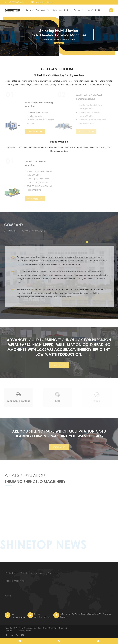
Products (30, 10)
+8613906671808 (16, 2)
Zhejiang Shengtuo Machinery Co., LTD (33, 628)
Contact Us (96, 10)
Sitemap (8, 631)
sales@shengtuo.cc (44, 2)
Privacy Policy (25, 631)
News (87, 10)
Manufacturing (66, 10)
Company (40, 10)
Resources (79, 10)
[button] (53, 54)
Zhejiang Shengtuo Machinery (35, 483)
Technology (52, 10)
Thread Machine (59, 142)
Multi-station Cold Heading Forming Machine (59, 75)
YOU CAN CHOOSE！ (59, 69)
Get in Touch (59, 448)
